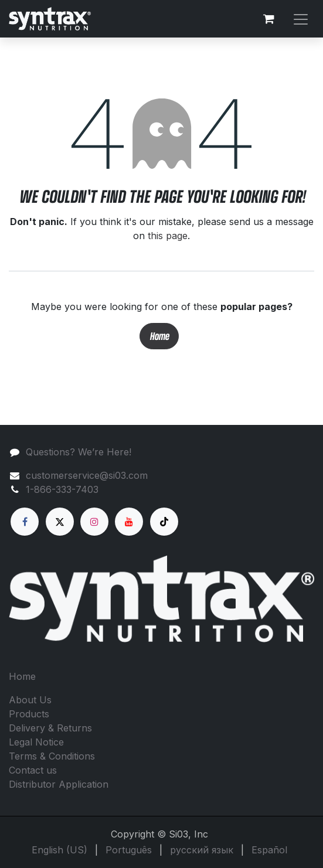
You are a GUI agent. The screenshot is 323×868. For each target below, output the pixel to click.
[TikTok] (164, 522)
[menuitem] (59, 850)
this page (168, 236)
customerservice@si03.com (87, 475)
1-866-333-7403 (62, 489)
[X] (60, 522)
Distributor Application (59, 784)
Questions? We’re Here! (79, 452)
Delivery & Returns (50, 728)
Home (159, 336)
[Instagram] (94, 522)
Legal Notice (36, 742)
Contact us (33, 770)
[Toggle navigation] (301, 18)
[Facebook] (25, 522)
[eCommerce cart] (268, 19)
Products (29, 714)
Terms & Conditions (52, 756)
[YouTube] (129, 522)
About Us (30, 700)
